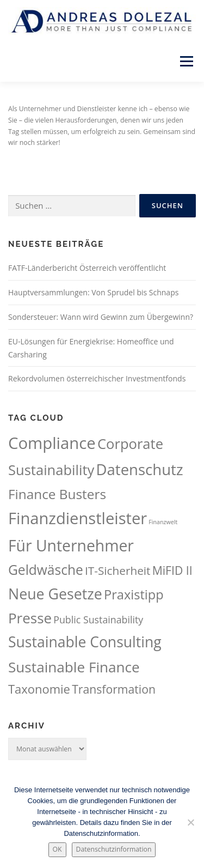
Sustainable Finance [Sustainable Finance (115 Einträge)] (74, 667)
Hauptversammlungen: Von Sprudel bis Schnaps (93, 292)
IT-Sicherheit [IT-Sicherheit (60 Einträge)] (118, 570)
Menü (186, 61)
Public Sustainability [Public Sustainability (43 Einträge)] (98, 620)
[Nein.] (190, 822)
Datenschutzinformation (114, 849)
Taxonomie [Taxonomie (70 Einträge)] (39, 689)
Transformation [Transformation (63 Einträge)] (114, 689)
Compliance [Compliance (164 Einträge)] (52, 443)
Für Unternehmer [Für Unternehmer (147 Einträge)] (71, 545)
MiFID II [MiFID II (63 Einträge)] (172, 570)
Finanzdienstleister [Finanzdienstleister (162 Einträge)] (78, 518)
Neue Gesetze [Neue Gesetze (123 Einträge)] (55, 594)
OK (57, 849)
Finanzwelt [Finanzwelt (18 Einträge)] (163, 522)
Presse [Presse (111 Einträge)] (30, 618)
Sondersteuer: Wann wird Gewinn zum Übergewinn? (101, 317)
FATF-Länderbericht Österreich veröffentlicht (87, 268)
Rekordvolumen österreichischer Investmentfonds (97, 378)
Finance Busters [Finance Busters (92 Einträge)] (57, 494)
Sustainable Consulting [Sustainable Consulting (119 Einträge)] (85, 642)
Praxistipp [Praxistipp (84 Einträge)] (134, 594)
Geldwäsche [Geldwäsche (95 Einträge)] (46, 570)
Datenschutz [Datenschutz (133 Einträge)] (140, 469)
